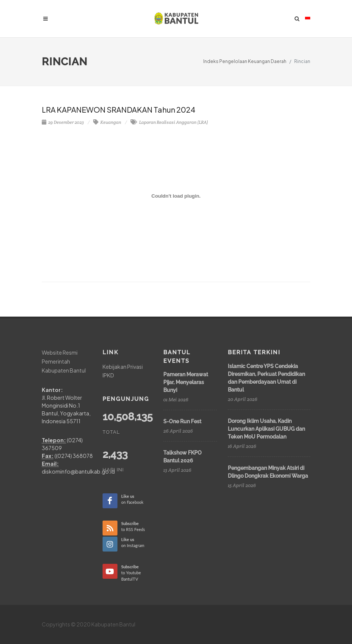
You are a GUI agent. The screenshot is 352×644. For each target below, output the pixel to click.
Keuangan (107, 122)
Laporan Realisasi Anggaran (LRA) (169, 122)
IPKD (108, 375)
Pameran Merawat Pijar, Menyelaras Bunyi (186, 382)
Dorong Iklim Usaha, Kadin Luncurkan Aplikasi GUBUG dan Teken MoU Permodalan (266, 429)
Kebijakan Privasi (123, 367)
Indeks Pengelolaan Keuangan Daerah (245, 61)
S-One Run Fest (182, 421)
